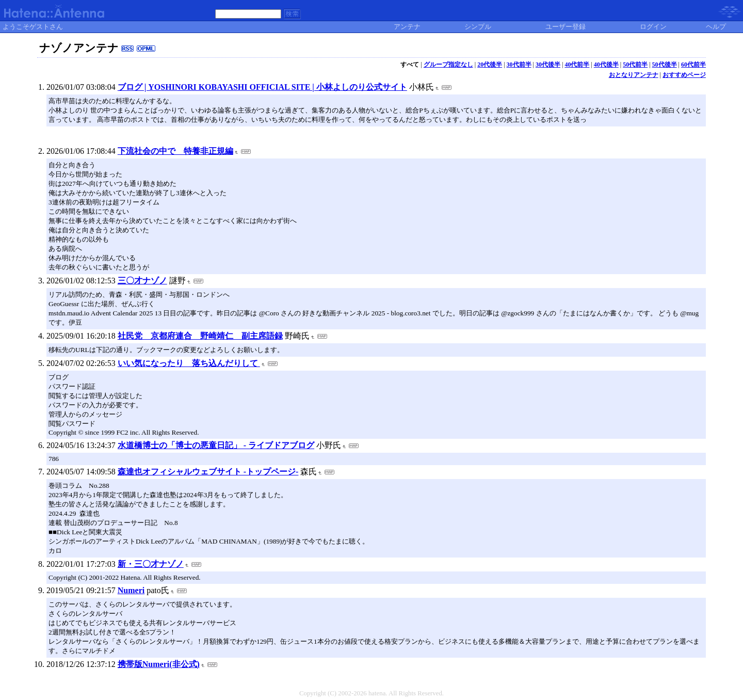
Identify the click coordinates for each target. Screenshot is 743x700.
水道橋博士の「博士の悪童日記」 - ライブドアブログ (216, 445)
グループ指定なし (448, 65)
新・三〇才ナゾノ (151, 564)
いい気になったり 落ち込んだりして (189, 363)
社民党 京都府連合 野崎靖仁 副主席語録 (200, 336)
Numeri (131, 590)
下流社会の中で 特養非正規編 (175, 151)
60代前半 (693, 65)
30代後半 (548, 65)
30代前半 (519, 65)
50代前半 (635, 65)
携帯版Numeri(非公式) (159, 664)
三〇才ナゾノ (142, 281)
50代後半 (665, 65)
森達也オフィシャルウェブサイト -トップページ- (208, 472)
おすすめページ (684, 75)
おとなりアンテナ (634, 75)
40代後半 (606, 65)
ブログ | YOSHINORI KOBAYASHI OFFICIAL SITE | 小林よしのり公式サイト (262, 87)
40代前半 (577, 65)
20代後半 (490, 65)
